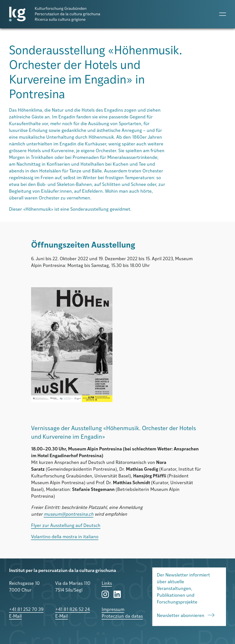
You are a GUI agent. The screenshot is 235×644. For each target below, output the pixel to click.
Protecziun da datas (122, 617)
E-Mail (15, 617)
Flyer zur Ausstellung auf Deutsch (66, 526)
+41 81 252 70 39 (26, 610)
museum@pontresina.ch (69, 515)
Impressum (113, 610)
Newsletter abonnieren (186, 616)
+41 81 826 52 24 (73, 610)
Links (107, 584)
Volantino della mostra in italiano (65, 537)
